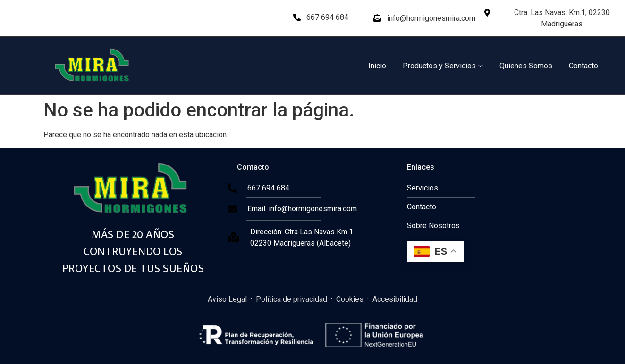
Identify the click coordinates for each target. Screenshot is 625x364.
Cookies (350, 299)
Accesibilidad (395, 299)
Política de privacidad (291, 299)
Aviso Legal (227, 299)
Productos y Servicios (443, 66)
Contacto (583, 66)
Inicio (377, 66)
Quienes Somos (526, 66)
